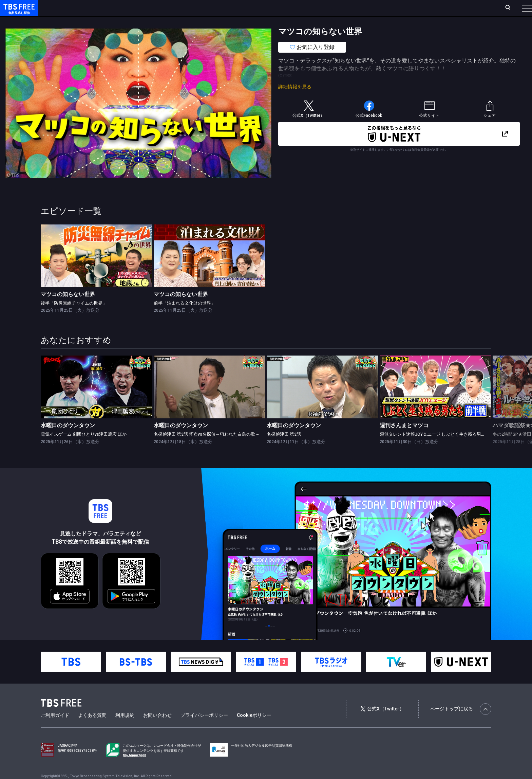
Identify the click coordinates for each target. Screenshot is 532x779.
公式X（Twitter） (382, 722)
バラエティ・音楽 (169, 21)
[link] (97, 269)
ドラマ (137, 21)
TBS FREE (18, 12)
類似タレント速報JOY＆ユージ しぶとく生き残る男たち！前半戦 (444, 448)
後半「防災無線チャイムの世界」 (74, 317)
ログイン (400, 8)
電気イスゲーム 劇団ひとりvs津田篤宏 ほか (84, 448)
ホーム (77, 8)
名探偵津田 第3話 (284, 448)
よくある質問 (92, 729)
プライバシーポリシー (204, 729)
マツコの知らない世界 (68, 308)
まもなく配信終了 (104, 21)
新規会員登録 (434, 8)
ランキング (128, 8)
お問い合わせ (157, 729)
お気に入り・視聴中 (202, 8)
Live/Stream (160, 8)
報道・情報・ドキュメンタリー (224, 21)
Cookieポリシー (254, 729)
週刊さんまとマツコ (404, 439)
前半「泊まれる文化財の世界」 (185, 317)
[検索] (463, 8)
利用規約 (125, 729)
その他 (269, 21)
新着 (74, 21)
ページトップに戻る (461, 723)
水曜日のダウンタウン (68, 439)
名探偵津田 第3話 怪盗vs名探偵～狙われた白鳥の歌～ (207, 448)
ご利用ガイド (55, 729)
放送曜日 (100, 8)
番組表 (511, 8)
